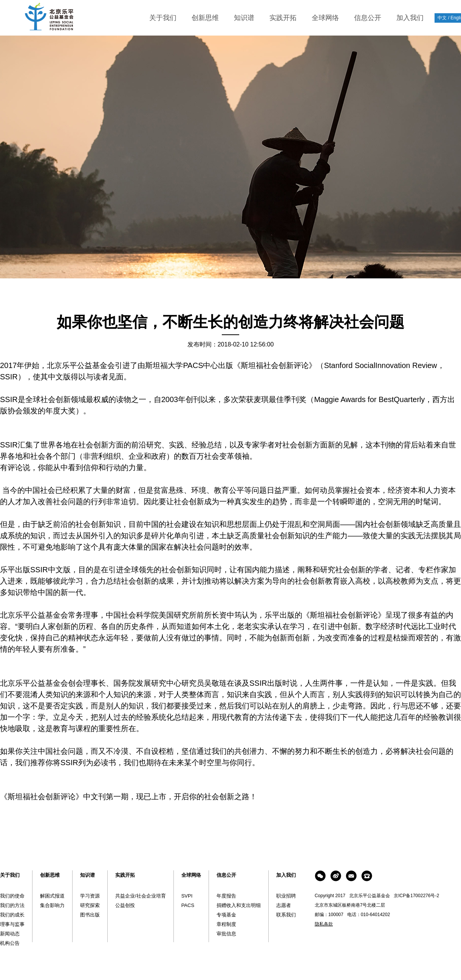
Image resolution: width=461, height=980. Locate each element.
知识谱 (244, 18)
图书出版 (90, 915)
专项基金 (226, 915)
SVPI (187, 896)
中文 (442, 18)
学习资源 (90, 896)
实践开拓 (283, 18)
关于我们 (163, 18)
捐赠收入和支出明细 (239, 905)
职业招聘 (286, 896)
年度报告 (226, 896)
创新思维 (205, 18)
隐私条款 (324, 924)
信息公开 (368, 18)
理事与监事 (12, 924)
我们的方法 (12, 905)
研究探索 (90, 905)
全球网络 (325, 18)
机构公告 (10, 943)
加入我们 (410, 18)
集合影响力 (52, 905)
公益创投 (125, 905)
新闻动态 (10, 934)
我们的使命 (12, 896)
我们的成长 (12, 915)
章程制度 (226, 924)
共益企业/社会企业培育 (141, 896)
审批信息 (226, 934)
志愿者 (284, 905)
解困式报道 (52, 896)
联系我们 (286, 915)
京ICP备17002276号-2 (416, 896)
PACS (188, 905)
